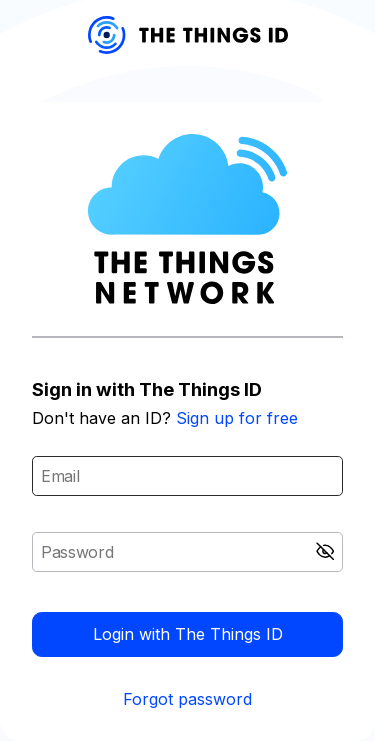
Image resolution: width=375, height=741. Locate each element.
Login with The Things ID (188, 634)
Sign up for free (237, 418)
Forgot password (187, 699)
